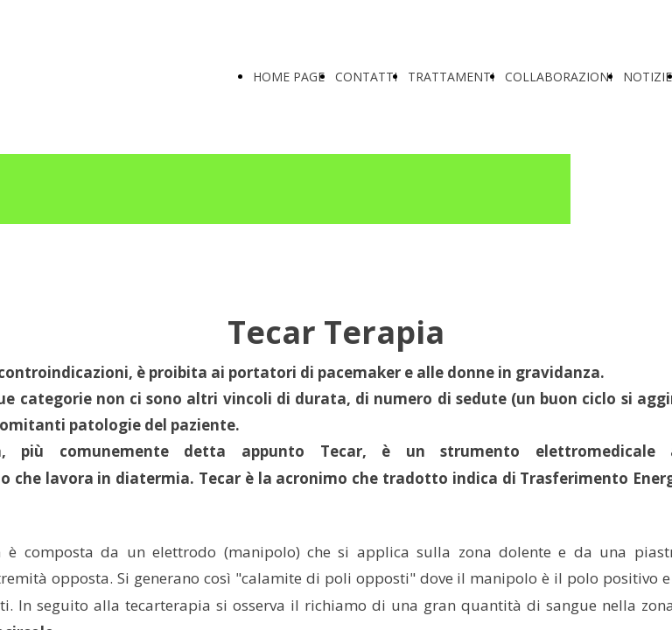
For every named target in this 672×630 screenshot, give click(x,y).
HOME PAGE (289, 77)
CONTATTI (366, 77)
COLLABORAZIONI (559, 77)
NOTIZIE (647, 77)
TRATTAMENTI (451, 77)
